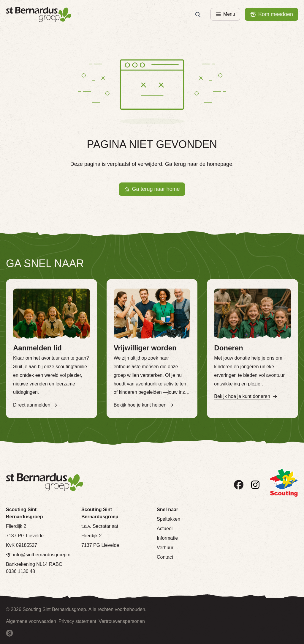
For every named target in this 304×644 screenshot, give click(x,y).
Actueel (165, 529)
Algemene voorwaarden (31, 621)
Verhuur (165, 548)
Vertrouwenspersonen (122, 621)
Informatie (167, 538)
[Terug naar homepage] (39, 14)
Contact (165, 557)
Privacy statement (77, 621)
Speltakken (168, 519)
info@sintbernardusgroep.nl (42, 555)
